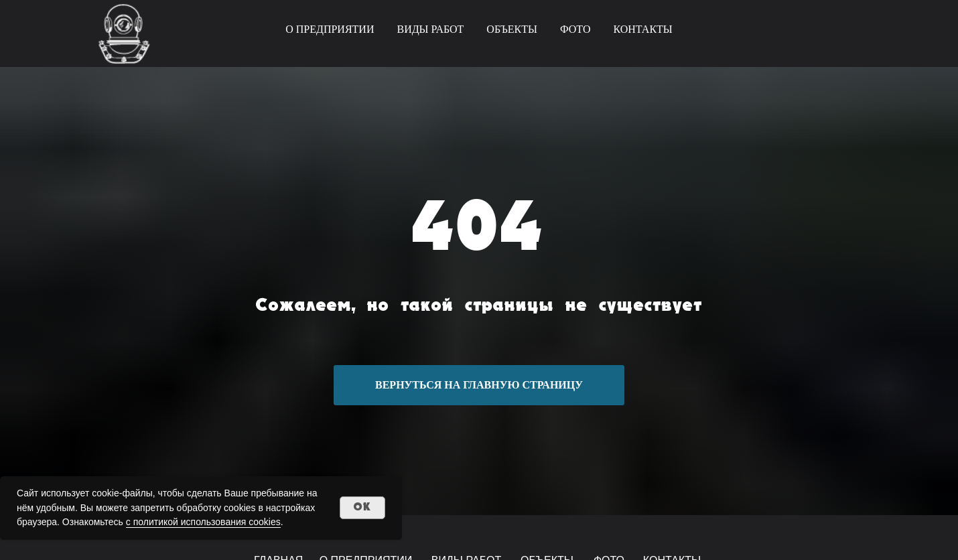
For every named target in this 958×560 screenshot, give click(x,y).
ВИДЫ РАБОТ (430, 29)
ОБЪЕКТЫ (512, 29)
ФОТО (575, 29)
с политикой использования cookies (203, 522)
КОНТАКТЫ (642, 29)
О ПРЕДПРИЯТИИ (330, 29)
